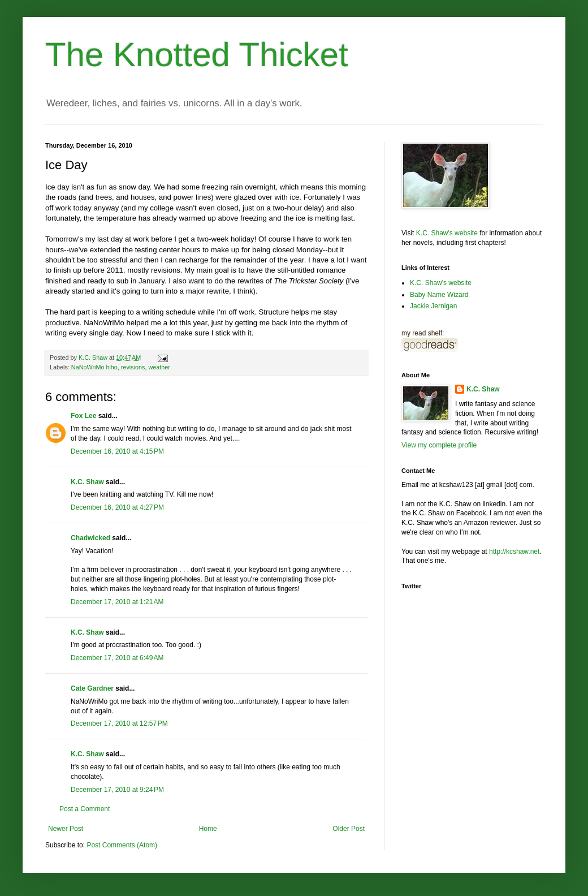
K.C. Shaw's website (447, 233)
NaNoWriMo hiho (94, 367)
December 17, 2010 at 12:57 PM (119, 723)
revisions (133, 367)
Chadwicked (90, 538)
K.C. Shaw (87, 482)
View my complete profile (439, 445)
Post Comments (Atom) (122, 845)
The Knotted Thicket (197, 55)
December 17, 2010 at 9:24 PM (117, 790)
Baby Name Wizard (439, 295)
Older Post (349, 829)
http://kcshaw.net (514, 552)
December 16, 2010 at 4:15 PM (117, 451)
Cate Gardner (92, 688)
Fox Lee (83, 416)
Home (208, 829)
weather (159, 367)
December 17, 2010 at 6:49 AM (117, 658)
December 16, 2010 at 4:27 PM (117, 507)
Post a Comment (85, 809)
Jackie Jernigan (433, 306)
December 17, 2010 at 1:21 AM (117, 602)
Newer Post (66, 829)
